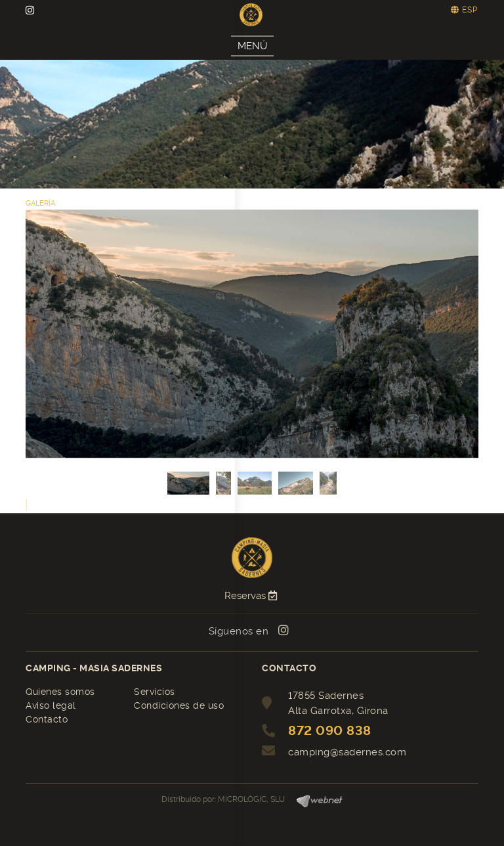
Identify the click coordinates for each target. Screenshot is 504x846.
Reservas (252, 596)
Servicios (155, 692)
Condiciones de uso (179, 705)
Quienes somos (60, 692)
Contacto (47, 719)
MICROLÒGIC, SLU (251, 799)
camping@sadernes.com (347, 752)
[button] (27, 505)
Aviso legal (51, 705)
